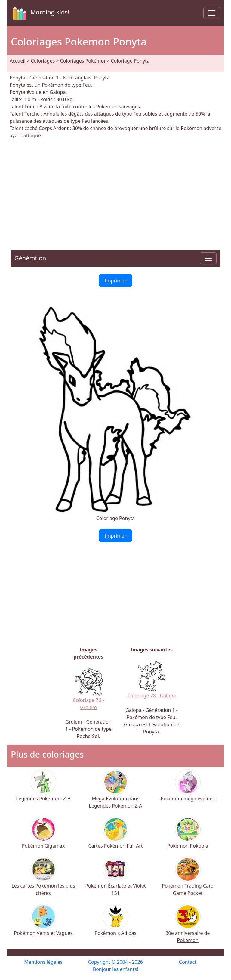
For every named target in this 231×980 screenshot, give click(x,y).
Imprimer (115, 281)
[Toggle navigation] (212, 13)
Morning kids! (40, 13)
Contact (188, 962)
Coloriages (43, 61)
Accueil (18, 61)
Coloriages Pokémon (83, 61)
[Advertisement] (115, 191)
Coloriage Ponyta (130, 61)
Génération (30, 258)
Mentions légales (43, 962)
